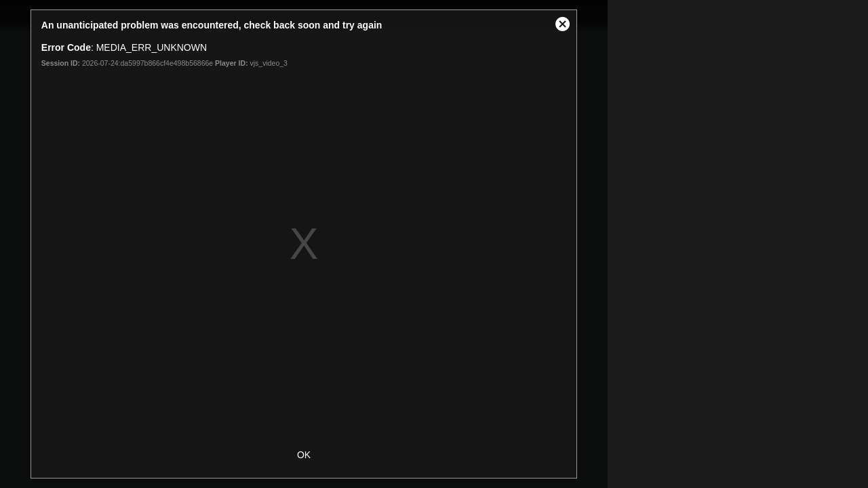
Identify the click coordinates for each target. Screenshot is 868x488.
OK (304, 455)
